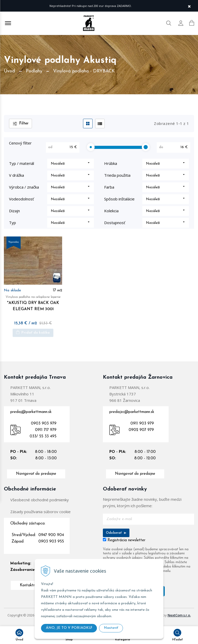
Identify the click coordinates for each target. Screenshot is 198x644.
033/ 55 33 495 (43, 440)
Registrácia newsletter (126, 544)
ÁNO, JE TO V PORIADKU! (69, 628)
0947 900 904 (51, 539)
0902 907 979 (141, 433)
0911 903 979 (142, 427)
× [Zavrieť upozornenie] (189, 6)
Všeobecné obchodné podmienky (40, 503)
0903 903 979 (44, 427)
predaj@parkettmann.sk (31, 415)
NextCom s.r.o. (179, 619)
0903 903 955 (51, 545)
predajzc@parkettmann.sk (132, 415)
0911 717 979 (46, 433)
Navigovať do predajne (36, 477)
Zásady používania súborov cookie (40, 515)
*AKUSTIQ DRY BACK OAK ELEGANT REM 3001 (33, 306)
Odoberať (116, 536)
